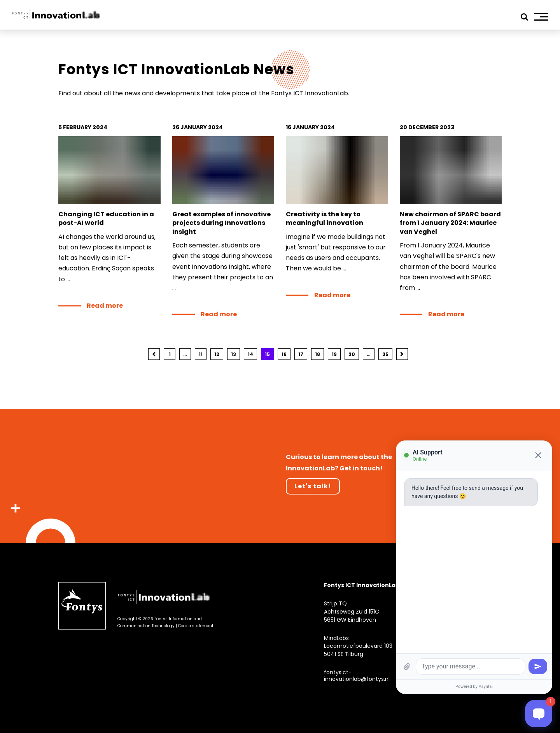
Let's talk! (313, 486)
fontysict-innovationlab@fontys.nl (357, 676)
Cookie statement (196, 626)
